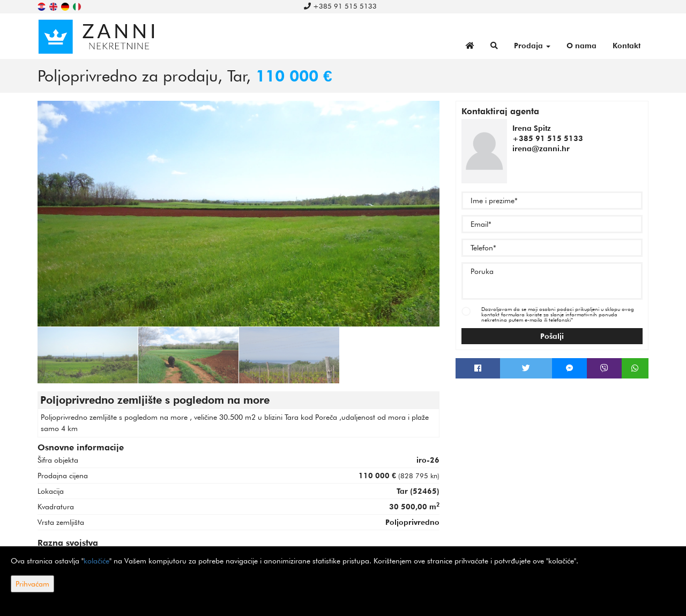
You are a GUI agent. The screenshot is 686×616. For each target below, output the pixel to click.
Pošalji (552, 336)
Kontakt (627, 46)
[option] (88, 355)
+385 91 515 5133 (340, 6)
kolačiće (96, 561)
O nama (581, 46)
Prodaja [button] (532, 46)
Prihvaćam (32, 584)
